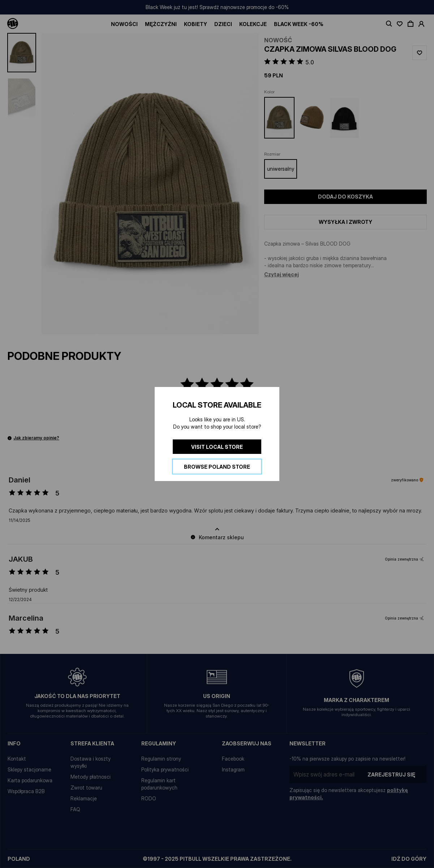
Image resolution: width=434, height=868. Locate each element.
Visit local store (217, 447)
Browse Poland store (217, 467)
